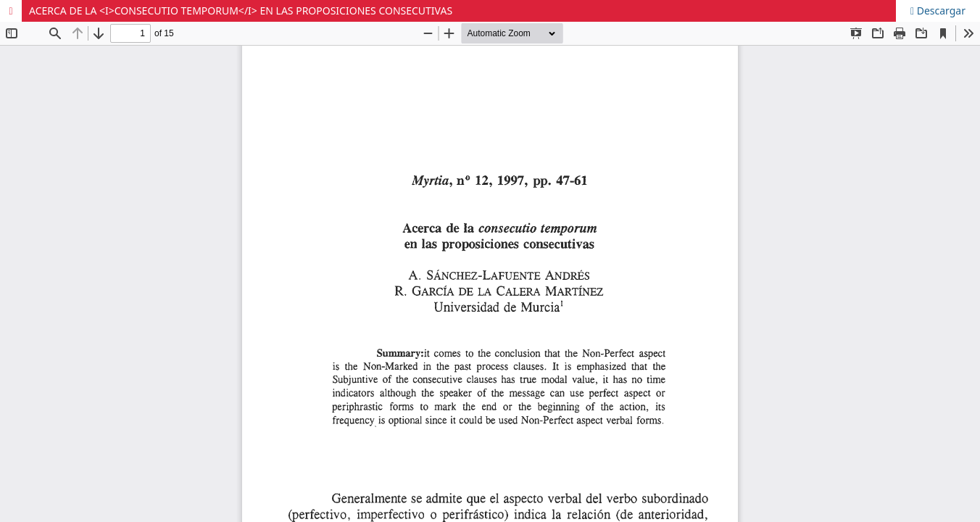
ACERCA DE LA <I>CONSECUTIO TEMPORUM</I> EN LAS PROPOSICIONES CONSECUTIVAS (241, 11)
